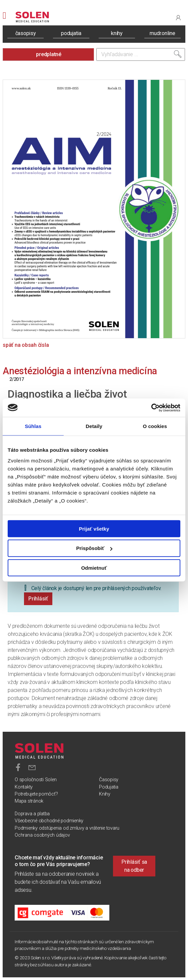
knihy (117, 33)
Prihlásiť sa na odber (134, 866)
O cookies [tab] (155, 426)
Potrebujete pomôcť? (36, 794)
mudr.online (162, 33)
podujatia (71, 33)
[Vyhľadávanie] (141, 54)
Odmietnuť (94, 568)
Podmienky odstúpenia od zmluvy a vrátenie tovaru (67, 828)
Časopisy (109, 780)
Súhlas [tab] (33, 426)
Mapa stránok (29, 801)
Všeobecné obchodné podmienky (49, 821)
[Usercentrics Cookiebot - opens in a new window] (151, 408)
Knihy (105, 794)
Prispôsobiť (94, 548)
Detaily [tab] (94, 426)
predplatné (49, 54)
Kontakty (24, 787)
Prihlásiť (38, 599)
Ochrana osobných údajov (42, 835)
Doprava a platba (32, 814)
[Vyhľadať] (178, 54)
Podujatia (109, 787)
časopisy (26, 33)
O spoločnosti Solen (35, 780)
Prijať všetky (94, 528)
